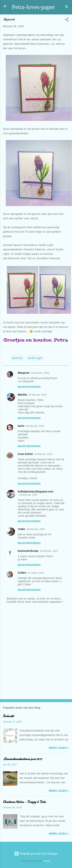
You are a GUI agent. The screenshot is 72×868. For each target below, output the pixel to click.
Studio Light (35, 358)
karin (21, 426)
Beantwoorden (29, 387)
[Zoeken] (67, 7)
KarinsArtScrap (28, 551)
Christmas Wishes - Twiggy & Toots (24, 802)
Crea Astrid (25, 454)
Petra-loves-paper (33, 7)
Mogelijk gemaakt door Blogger (36, 853)
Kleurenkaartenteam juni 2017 (22, 759)
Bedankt (8, 716)
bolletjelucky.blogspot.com (36, 491)
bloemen (17, 358)
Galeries (47, 861)
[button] (67, 20)
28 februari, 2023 (40, 373)
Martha (22, 395)
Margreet (24, 373)
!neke (21, 529)
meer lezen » (59, 748)
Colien (22, 573)
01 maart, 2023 (36, 573)
